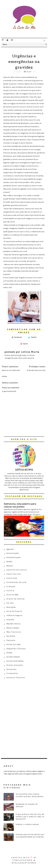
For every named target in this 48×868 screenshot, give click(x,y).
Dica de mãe (13, 595)
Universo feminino (16, 678)
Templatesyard (23, 860)
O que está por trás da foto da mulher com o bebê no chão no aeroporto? (30, 817)
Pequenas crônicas (16, 649)
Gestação (11, 607)
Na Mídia (11, 636)
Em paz (10, 603)
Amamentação (14, 557)
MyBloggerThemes (24, 863)
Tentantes (12, 669)
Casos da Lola (14, 574)
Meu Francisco (14, 632)
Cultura (10, 591)
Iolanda (10, 620)
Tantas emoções (15, 665)
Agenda (10, 549)
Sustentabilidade (15, 661)
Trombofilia (12, 673)
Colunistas (12, 578)
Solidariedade (13, 657)
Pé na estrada (14, 644)
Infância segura (14, 615)
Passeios (11, 640)
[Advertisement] (24, 698)
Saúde (19, 72)
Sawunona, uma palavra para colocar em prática (20, 505)
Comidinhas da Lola (16, 582)
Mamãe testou (14, 624)
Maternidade (13, 628)
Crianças (11, 586)
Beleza (10, 566)
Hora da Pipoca (14, 611)
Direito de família (15, 599)
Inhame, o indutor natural (27, 824)
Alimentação (13, 553)
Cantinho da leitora (17, 570)
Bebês (9, 562)
